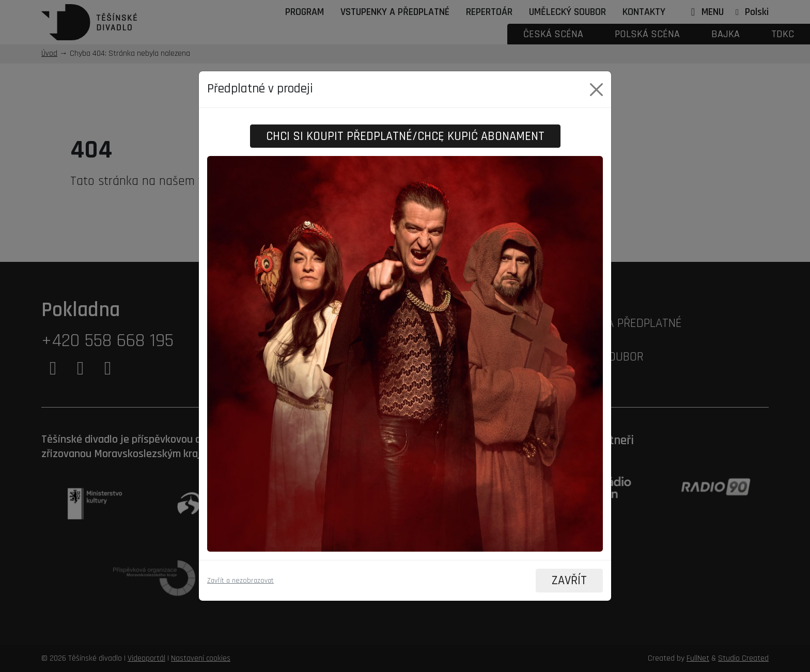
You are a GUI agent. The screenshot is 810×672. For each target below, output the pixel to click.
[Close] (596, 89)
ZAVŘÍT (569, 581)
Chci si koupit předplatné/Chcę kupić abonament (405, 136)
